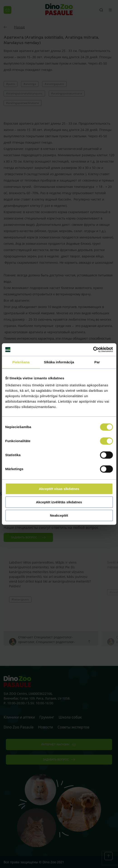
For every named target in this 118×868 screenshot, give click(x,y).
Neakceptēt (59, 515)
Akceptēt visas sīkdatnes (59, 489)
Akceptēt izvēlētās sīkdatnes (59, 502)
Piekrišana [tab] (21, 362)
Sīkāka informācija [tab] (59, 362)
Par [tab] (97, 362)
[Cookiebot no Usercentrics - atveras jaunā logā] (93, 350)
